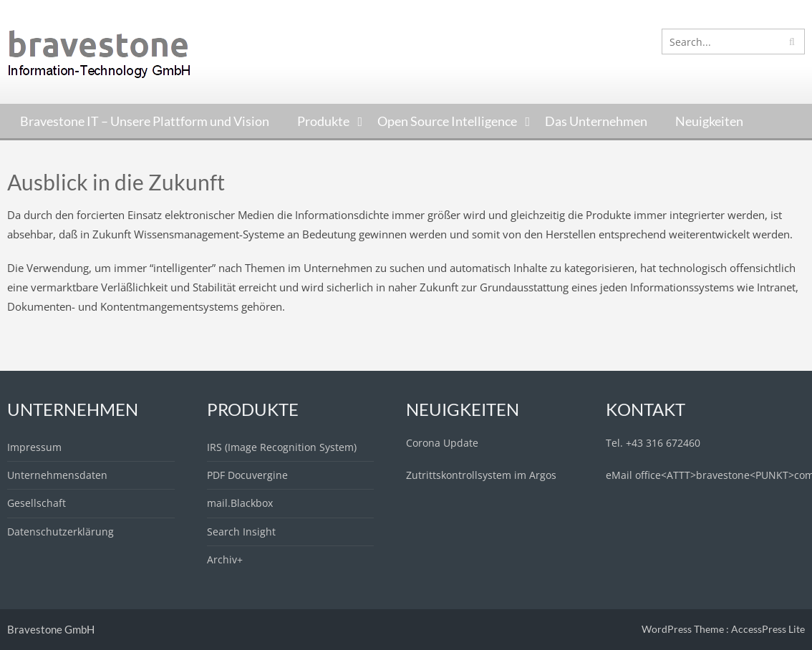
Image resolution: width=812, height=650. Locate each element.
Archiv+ (225, 559)
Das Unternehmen (596, 121)
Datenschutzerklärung (61, 532)
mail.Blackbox (240, 503)
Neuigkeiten (709, 121)
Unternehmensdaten (57, 475)
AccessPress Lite (768, 629)
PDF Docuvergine (247, 475)
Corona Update (442, 443)
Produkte (323, 121)
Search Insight (241, 532)
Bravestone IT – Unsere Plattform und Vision (145, 121)
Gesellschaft (37, 503)
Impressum (34, 447)
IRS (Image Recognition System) (282, 447)
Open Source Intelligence (447, 121)
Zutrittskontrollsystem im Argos (481, 475)
